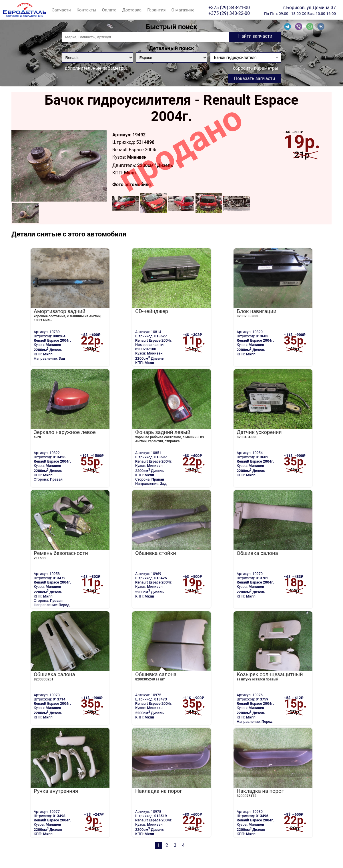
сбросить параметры (256, 68)
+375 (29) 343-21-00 (229, 7)
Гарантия (156, 10)
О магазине (183, 10)
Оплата (109, 10)
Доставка (132, 10)
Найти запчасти (255, 36)
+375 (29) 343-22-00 (229, 13)
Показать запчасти (255, 78)
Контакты (86, 10)
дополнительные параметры (96, 68)
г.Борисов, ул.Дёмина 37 (310, 7)
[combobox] (246, 57)
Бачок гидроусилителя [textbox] (235, 57)
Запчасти (61, 10)
